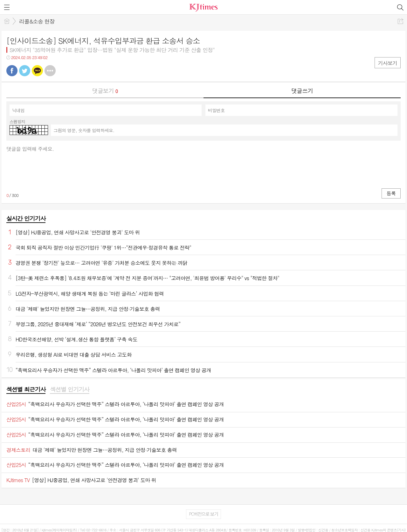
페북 (12, 71)
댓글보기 (105, 91)
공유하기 (400, 21)
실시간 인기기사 (26, 218)
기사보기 (388, 63)
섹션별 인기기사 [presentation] (69, 389)
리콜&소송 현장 (37, 21)
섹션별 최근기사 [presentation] (26, 389)
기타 (50, 71)
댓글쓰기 (302, 91)
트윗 (25, 71)
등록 (391, 193)
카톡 (37, 71)
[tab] (26, 390)
